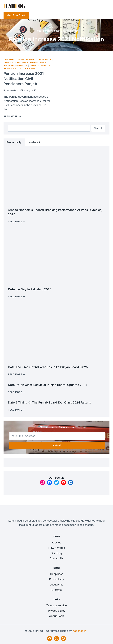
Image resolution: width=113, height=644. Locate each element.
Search (98, 128)
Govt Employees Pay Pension (35, 60)
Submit (57, 445)
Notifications (12, 63)
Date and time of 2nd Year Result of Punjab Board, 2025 (48, 367)
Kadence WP (80, 631)
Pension (34, 66)
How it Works (57, 548)
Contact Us (56, 558)
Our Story (57, 553)
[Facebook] (50, 638)
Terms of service (56, 605)
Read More (12, 116)
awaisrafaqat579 (15, 90)
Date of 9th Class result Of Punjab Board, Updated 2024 (48, 385)
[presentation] (56, 178)
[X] (56, 638)
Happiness (56, 574)
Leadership (56, 585)
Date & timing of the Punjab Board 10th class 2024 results (49, 402)
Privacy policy (57, 611)
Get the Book (16, 15)
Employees (10, 60)
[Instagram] (63, 638)
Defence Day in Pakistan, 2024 (30, 289)
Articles (56, 542)
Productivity (56, 579)
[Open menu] (106, 6)
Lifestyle (56, 590)
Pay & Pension (30, 63)
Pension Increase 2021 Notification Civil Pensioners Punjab (24, 79)
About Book (56, 616)
